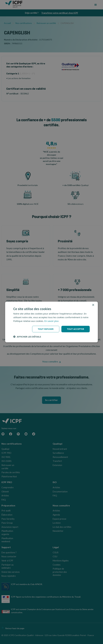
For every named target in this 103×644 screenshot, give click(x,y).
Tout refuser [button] (46, 329)
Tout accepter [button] (76, 329)
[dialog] (52, 322)
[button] (27, 337)
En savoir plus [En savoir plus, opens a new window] (52, 321)
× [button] (93, 305)
